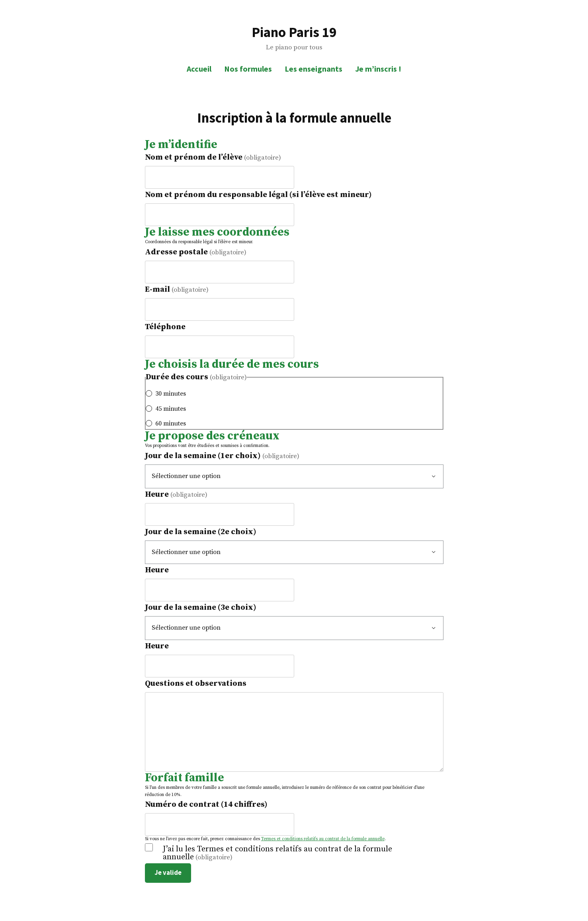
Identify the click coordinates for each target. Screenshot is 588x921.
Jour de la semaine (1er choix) (222, 456)
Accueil (199, 69)
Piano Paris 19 (294, 32)
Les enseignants (314, 69)
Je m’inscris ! (378, 69)
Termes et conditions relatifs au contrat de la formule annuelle (323, 839)
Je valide (168, 873)
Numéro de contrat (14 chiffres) (206, 805)
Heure (176, 495)
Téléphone (165, 327)
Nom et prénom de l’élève (213, 157)
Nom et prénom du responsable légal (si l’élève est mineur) (258, 195)
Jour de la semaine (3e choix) (201, 608)
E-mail (177, 290)
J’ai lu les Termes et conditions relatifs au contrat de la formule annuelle (277, 853)
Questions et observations (196, 684)
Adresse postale (196, 252)
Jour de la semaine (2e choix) (201, 532)
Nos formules (248, 69)
